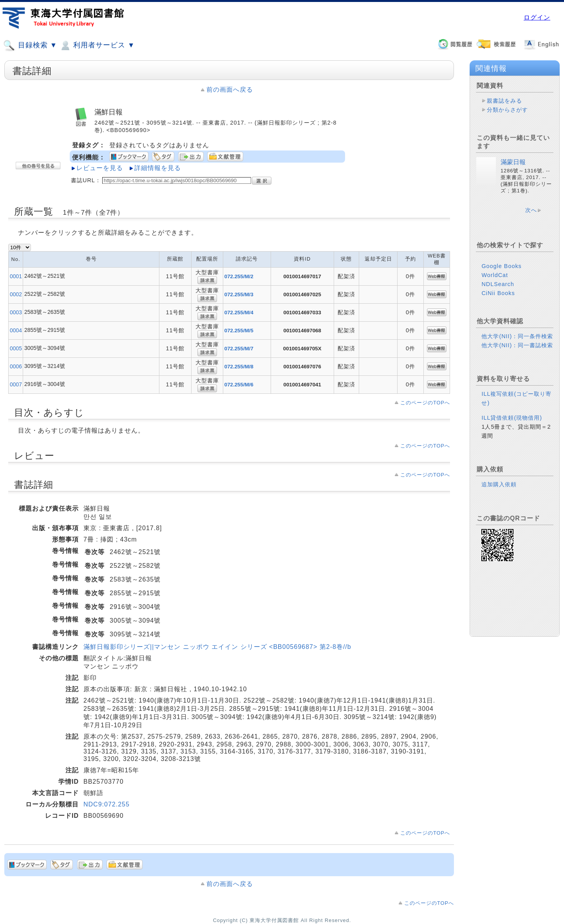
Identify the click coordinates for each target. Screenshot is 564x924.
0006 (16, 366)
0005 (16, 348)
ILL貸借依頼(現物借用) (512, 418)
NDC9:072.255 (107, 804)
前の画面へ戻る (230, 90)
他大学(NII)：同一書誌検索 (517, 345)
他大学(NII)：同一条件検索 (517, 336)
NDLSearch (498, 284)
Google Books (501, 266)
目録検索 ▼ (30, 45)
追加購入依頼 (499, 484)
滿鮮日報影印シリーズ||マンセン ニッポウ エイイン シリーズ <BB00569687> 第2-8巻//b (217, 647)
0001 (16, 276)
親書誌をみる (504, 101)
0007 (16, 384)
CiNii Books (498, 293)
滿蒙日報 (513, 162)
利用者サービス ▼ (97, 45)
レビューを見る (100, 168)
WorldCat (495, 275)
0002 (16, 294)
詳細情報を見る (158, 168)
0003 (16, 312)
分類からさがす (507, 110)
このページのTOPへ (425, 403)
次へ (531, 210)
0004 (16, 330)
